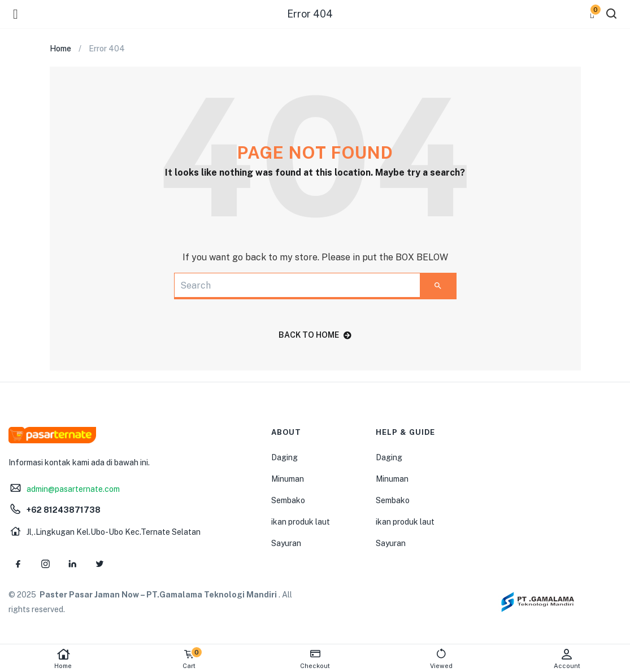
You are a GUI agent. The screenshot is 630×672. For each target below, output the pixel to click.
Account (567, 659)
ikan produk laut (301, 522)
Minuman (288, 479)
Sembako (288, 500)
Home (63, 659)
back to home (315, 335)
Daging (284, 457)
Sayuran (286, 543)
